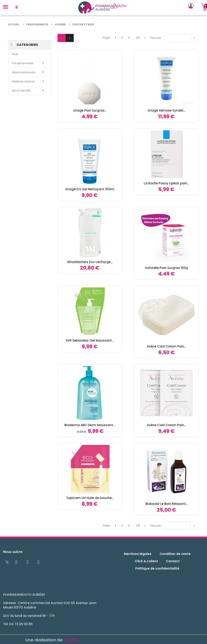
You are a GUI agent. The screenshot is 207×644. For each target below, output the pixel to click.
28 (138, 38)
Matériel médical (23, 81)
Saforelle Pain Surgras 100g (166, 268)
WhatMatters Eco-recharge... (90, 262)
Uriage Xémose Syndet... (166, 110)
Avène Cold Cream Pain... (166, 346)
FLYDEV (71, 640)
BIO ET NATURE (21, 91)
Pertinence (182, 37)
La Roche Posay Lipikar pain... (166, 183)
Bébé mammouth (24, 72)
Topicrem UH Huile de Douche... (90, 498)
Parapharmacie (23, 63)
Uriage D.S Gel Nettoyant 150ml (90, 189)
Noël (15, 54)
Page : (107, 38)
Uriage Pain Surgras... (90, 110)
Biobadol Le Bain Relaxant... (166, 504)
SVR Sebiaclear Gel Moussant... (90, 340)
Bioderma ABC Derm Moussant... (90, 425)
